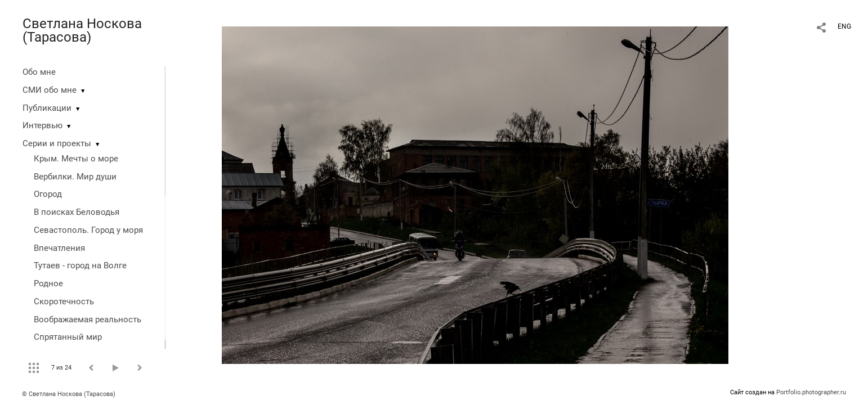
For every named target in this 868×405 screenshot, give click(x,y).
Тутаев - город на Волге (80, 265)
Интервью (42, 125)
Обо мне (39, 72)
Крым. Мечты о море (76, 159)
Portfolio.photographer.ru (811, 392)
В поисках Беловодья (77, 212)
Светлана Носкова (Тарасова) (82, 30)
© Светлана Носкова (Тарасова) (69, 394)
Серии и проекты (57, 143)
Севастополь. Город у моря (88, 230)
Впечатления (59, 248)
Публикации (47, 108)
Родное (48, 283)
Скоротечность (64, 301)
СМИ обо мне (50, 90)
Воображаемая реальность (88, 319)
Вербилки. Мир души (75, 177)
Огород (48, 194)
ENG (844, 26)
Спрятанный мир (68, 337)
